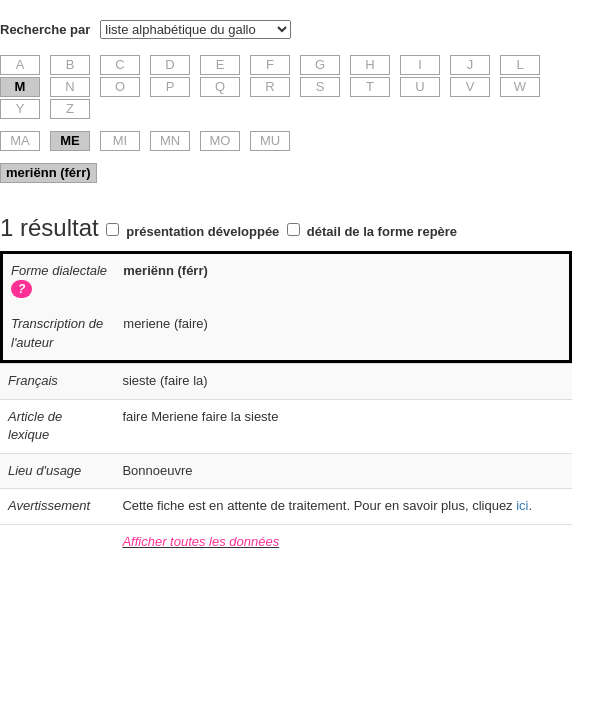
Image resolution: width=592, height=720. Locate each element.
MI (120, 140)
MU (270, 140)
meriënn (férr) (48, 172)
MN (170, 140)
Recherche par (45, 29)
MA (20, 140)
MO (220, 140)
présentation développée (202, 231)
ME (70, 140)
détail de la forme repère (382, 231)
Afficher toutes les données (200, 541)
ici (522, 505)
